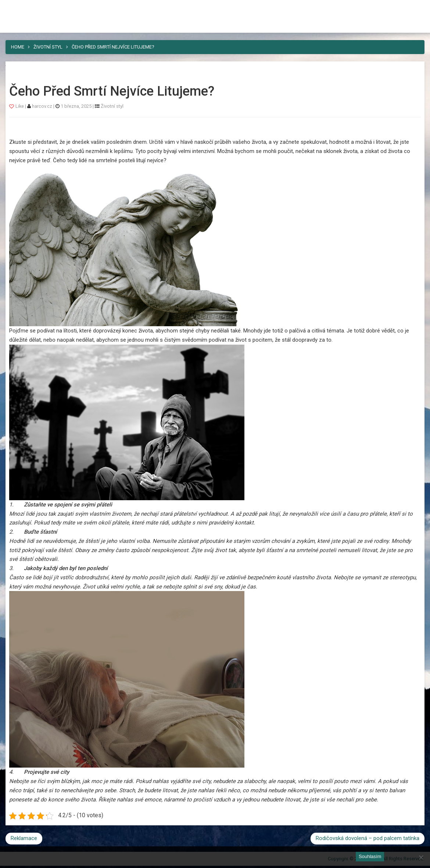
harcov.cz (43, 106)
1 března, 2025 (76, 106)
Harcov (22, 8)
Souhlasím (370, 856)
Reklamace (24, 838)
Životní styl (48, 47)
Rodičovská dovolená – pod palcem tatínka (368, 838)
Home (18, 47)
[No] (421, 857)
